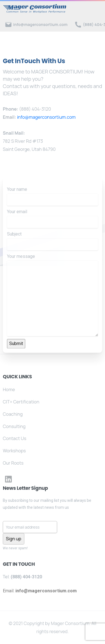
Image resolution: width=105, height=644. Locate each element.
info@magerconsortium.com (46, 117)
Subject (53, 251)
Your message (53, 305)
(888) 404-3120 (35, 109)
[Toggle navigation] (97, 9)
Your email (53, 228)
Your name (53, 206)
